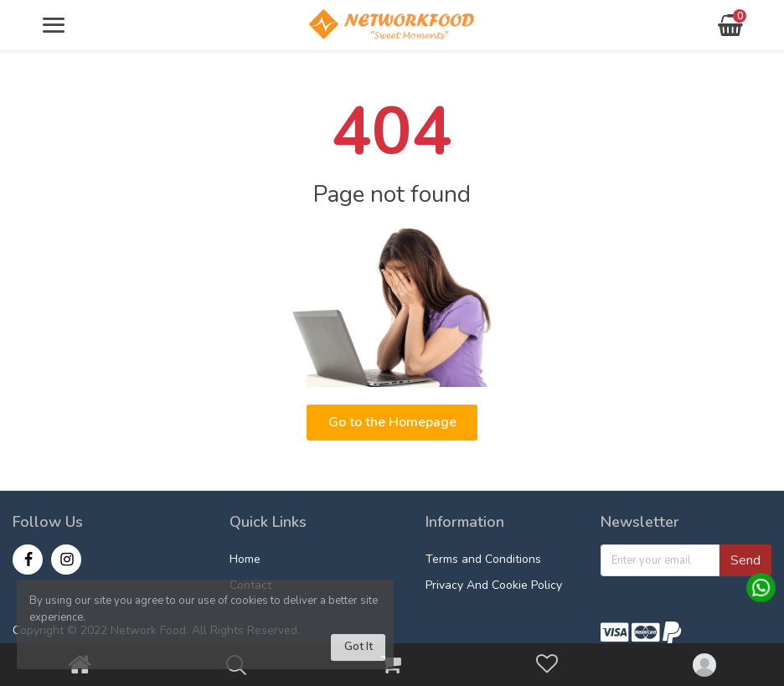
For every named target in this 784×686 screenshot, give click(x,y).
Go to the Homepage (392, 422)
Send (745, 560)
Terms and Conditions (483, 559)
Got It (358, 647)
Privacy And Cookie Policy (494, 585)
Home (245, 559)
